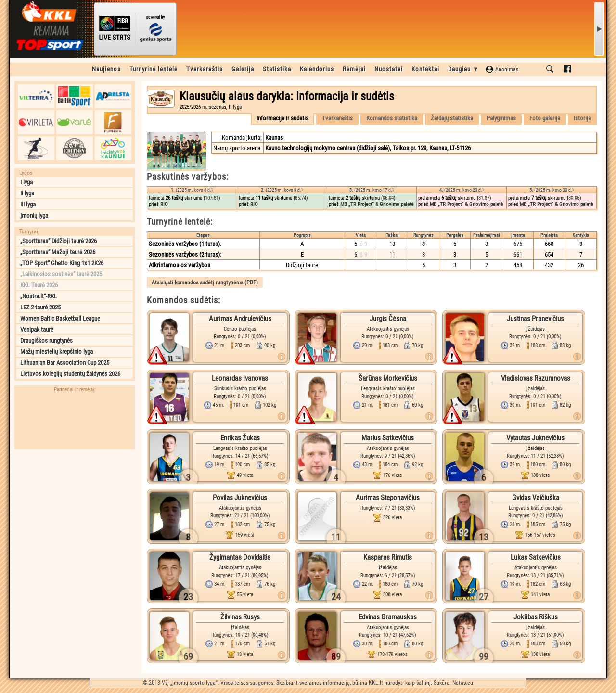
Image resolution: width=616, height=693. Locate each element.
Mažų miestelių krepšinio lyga (57, 352)
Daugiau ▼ (464, 69)
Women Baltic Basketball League (60, 318)
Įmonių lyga (34, 215)
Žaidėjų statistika (452, 118)
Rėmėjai (354, 69)
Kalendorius (317, 69)
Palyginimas (501, 118)
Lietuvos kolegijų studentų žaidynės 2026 (70, 374)
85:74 (301, 198)
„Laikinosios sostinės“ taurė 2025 (61, 274)
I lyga (26, 182)
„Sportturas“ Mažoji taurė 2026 (58, 252)
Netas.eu (463, 683)
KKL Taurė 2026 (39, 285)
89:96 (574, 198)
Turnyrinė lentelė (154, 69)
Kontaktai (425, 69)
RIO (164, 204)
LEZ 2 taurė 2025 (40, 307)
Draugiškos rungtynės (46, 340)
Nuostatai (389, 69)
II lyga (27, 193)
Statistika (277, 69)
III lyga (28, 204)
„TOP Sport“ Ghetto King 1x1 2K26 (62, 263)
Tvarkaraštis (205, 69)
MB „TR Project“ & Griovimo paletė (377, 204)
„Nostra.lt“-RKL (38, 296)
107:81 (212, 198)
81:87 (484, 198)
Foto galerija (545, 118)
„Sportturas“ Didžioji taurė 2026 (58, 241)
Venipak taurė (37, 329)
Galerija (243, 69)
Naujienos (106, 69)
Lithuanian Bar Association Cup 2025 (65, 363)
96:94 (388, 198)
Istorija (582, 118)
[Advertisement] (75, 514)
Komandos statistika (392, 118)
